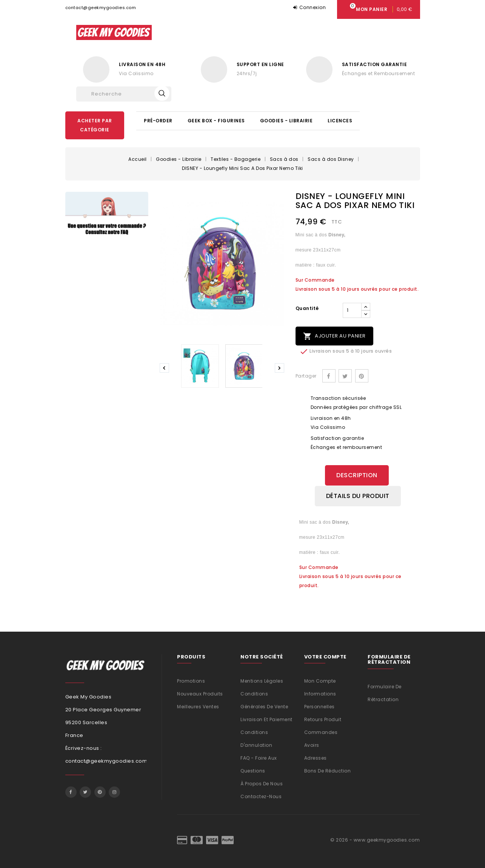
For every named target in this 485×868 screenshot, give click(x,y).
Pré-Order (158, 121)
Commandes (321, 732)
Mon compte (320, 681)
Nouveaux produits (200, 693)
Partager (329, 376)
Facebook (71, 792)
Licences (340, 121)
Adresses (316, 758)
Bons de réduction (328, 770)
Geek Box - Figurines (216, 121)
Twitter (85, 792)
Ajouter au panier (334, 336)
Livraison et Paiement (266, 719)
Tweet (345, 376)
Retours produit (323, 719)
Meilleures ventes (198, 706)
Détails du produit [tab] (358, 496)
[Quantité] (352, 310)
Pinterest (362, 376)
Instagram (114, 792)
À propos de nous (262, 783)
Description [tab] (357, 475)
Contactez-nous (261, 796)
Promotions (191, 681)
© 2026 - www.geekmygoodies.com (375, 839)
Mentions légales (262, 681)
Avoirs (312, 745)
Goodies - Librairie (286, 121)
